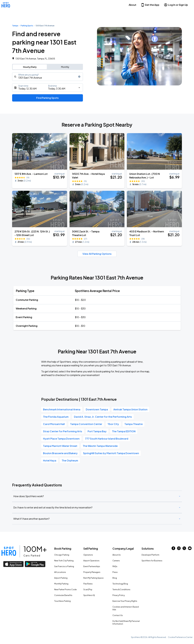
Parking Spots (27, 26)
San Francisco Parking (64, 566)
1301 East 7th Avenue (45, 26)
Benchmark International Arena (62, 409)
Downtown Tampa (97, 409)
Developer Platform (150, 555)
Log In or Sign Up (176, 5)
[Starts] (48, 88)
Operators (88, 555)
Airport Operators (91, 561)
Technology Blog (120, 584)
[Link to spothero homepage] (9, 551)
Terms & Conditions (121, 590)
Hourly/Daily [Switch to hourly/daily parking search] (30, 67)
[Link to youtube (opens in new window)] (190, 549)
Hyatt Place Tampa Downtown (61, 439)
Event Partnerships (92, 566)
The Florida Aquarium (56, 417)
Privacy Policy (119, 595)
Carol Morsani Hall (54, 424)
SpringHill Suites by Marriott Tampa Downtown (111, 453)
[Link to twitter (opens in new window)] (184, 549)
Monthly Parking (61, 584)
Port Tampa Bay (97, 431)
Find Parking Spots (47, 98)
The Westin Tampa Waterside (100, 446)
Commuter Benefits (63, 595)
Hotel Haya (50, 460)
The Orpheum (70, 460)
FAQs (115, 566)
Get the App (150, 5)
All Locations (60, 572)
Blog (115, 578)
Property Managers (92, 572)
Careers (116, 561)
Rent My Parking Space (93, 578)
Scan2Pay (88, 590)
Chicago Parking (62, 555)
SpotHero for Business (152, 561)
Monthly (65, 67)
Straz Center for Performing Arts (63, 431)
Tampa (15, 26)
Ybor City (113, 424)
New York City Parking (64, 561)
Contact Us (118, 615)
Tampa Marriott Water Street (60, 446)
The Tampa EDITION (124, 431)
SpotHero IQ (89, 595)
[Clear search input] (79, 77)
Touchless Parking (62, 601)
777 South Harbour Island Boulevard (107, 439)
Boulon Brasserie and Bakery (60, 453)
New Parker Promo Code (65, 590)
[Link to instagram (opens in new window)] (179, 549)
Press (115, 572)
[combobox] (48, 77)
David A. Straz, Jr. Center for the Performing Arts (103, 417)
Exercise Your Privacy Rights (125, 601)
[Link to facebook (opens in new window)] (173, 549)
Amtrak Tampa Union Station (130, 409)
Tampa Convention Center (86, 424)
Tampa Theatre (134, 424)
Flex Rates (88, 584)
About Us (117, 555)
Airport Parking (61, 578)
